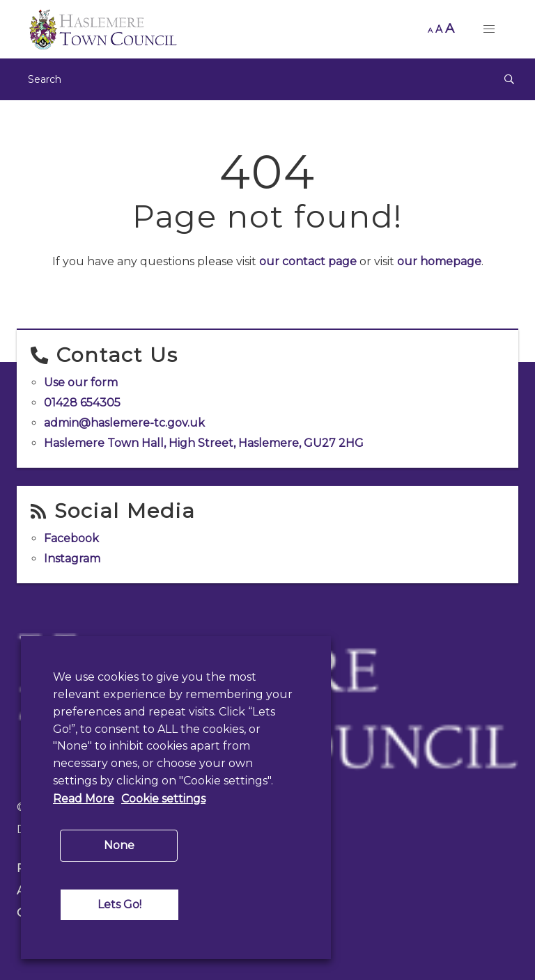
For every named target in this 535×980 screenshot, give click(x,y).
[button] (489, 29)
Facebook (71, 538)
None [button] (119, 845)
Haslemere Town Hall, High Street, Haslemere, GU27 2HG (204, 443)
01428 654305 (82, 403)
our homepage (439, 261)
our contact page (308, 261)
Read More (84, 799)
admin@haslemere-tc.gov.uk (124, 423)
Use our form (81, 382)
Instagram (72, 559)
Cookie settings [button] (163, 799)
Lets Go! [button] (119, 904)
